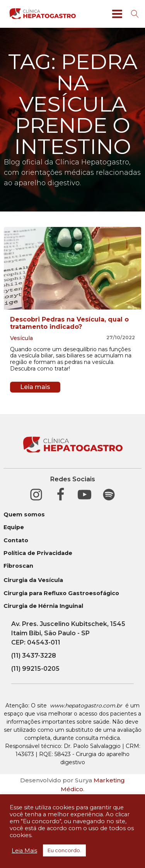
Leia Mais (24, 851)
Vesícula (21, 338)
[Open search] (135, 14)
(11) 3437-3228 (34, 656)
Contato (16, 541)
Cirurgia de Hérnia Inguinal (43, 606)
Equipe (14, 527)
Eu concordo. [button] (64, 850)
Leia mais (35, 387)
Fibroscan (18, 566)
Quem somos (24, 515)
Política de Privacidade (38, 553)
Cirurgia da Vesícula (33, 580)
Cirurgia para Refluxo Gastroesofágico (61, 593)
